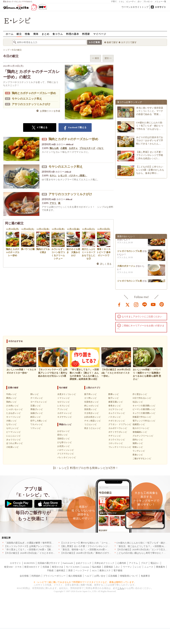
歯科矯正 (61, 570)
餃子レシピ (114, 398)
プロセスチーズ (88, 148)
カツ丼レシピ (90, 398)
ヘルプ (88, 576)
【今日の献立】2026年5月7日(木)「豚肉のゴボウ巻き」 (88, 553)
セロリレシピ (64, 402)
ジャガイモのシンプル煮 (130, 252)
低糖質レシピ (139, 424)
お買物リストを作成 (50, 111)
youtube (153, 304)
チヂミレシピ (115, 436)
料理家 (86, 34)
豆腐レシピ (36, 406)
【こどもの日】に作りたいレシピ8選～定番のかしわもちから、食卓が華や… (150, 170)
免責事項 (145, 576)
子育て (114, 1)
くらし (122, 1)
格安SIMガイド (32, 567)
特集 (27, 34)
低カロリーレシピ (141, 428)
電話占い (155, 563)
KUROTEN (29, 563)
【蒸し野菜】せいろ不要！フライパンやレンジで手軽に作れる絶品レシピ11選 (100, 546)
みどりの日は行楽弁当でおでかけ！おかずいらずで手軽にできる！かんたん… (150, 140)
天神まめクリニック (104, 563)
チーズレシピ (37, 398)
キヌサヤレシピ (65, 417)
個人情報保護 (75, 576)
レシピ (138, 567)
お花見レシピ (64, 446)
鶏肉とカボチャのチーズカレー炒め (34, 93)
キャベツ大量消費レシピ (144, 406)
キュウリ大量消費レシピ (144, 413)
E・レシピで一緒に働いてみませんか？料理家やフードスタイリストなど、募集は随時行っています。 (85, 582)
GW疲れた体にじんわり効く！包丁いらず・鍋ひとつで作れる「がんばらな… (150, 126)
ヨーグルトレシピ (39, 402)
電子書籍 (118, 570)
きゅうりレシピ (13, 440)
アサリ (53, 203)
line (145, 304)
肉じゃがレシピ (91, 406)
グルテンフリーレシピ (143, 436)
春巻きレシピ (115, 406)
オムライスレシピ (117, 413)
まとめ (45, 34)
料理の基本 (73, 34)
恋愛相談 (108, 567)
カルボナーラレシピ (118, 428)
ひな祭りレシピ (65, 442)
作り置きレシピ (140, 394)
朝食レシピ (138, 447)
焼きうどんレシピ (93, 428)
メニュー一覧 (161, 1)
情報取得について (129, 576)
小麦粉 (64, 148)
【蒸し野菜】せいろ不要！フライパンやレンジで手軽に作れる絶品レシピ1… (150, 155)
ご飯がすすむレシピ (142, 458)
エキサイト (160, 7)
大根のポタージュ (126, 267)
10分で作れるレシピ (142, 398)
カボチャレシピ (65, 413)
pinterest (162, 304)
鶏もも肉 (54, 148)
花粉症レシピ (64, 439)
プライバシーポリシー (54, 576)
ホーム (10, 34)
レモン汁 (63, 176)
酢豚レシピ (114, 394)
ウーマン (127, 567)
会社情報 (24, 576)
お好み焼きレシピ (93, 417)
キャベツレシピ (13, 417)
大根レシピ (11, 421)
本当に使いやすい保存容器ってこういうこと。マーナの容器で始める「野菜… (150, 111)
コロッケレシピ (116, 443)
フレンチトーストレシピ (120, 447)
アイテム (133, 563)
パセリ (100, 148)
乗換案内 (161, 567)
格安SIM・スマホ (13, 567)
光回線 (46, 567)
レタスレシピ (64, 406)
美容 (70, 570)
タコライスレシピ (117, 440)
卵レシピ (35, 394)
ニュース (149, 567)
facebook (119, 304)
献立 (19, 34)
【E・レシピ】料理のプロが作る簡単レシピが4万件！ (85, 468)
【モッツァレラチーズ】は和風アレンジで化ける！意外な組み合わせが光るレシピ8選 (48, 546)
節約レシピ (138, 440)
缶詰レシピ (138, 402)
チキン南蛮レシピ (93, 421)
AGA (94, 570)
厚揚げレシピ (37, 409)
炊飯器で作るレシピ (142, 417)
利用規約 (36, 576)
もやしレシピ (12, 428)
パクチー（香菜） (78, 176)
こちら (121, 588)
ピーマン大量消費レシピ (144, 409)
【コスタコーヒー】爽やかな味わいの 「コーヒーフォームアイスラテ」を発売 (100, 543)
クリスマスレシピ (66, 454)
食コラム (58, 34)
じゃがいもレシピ (14, 409)
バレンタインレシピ (67, 457)
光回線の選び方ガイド (49, 563)
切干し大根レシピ (39, 421)
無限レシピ (138, 443)
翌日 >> (108, 58)
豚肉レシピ (11, 398)
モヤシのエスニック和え (27, 99)
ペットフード (82, 570)
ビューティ (131, 1)
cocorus (86, 567)
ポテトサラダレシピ (118, 432)
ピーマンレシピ (13, 432)
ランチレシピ (139, 451)
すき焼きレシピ (91, 413)
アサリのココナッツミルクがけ (31, 104)
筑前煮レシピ (90, 409)
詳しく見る (106, 264)
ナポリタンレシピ (117, 421)
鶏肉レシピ (11, 402)
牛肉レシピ (11, 394)
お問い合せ (100, 576)
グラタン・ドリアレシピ (120, 424)
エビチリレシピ (116, 409)
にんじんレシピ (13, 436)
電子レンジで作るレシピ (144, 421)
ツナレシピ (36, 428)
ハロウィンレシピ (66, 450)
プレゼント (148, 1)
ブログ (144, 563)
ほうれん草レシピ (14, 443)
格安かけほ (58, 567)
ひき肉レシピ (12, 406)
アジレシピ (62, 409)
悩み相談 (96, 567)
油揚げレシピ (37, 413)
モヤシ (53, 176)
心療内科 (122, 563)
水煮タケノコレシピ (67, 394)
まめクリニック (84, 563)
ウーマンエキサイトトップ (135, 7)
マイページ (100, 34)
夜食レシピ (138, 455)
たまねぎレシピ (13, 413)
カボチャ (73, 148)
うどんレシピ (90, 424)
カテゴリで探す (129, 42)
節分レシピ (62, 435)
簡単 (36, 34)
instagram (136, 304)
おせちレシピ (64, 431)
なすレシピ (11, 424)
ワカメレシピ (37, 424)
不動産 (50, 570)
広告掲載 (113, 576)
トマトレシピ (64, 398)
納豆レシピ (36, 417)
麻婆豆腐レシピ (116, 402)
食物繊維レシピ (140, 432)
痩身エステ (105, 570)
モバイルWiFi (73, 567)
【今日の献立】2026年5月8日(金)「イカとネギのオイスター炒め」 (38, 553)
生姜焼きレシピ (91, 402)
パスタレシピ (115, 417)
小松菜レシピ (12, 447)
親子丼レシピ (90, 394)
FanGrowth (68, 563)
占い (140, 1)
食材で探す (112, 42)
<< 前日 (96, 58)
